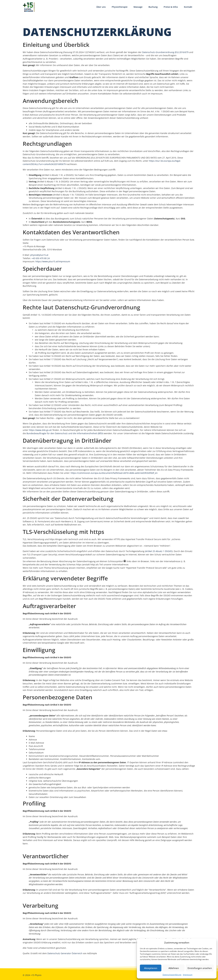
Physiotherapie (120, 7)
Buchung (153, 7)
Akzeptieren (151, 968)
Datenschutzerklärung (172, 975)
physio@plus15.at (39, 255)
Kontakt (188, 7)
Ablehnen (174, 968)
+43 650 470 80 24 (41, 258)
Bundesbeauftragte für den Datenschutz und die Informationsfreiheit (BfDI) (65, 433)
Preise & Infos (171, 7)
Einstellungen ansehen (200, 968)
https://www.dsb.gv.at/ (40, 430)
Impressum (188, 975)
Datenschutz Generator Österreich (65, 953)
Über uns (101, 7)
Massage (138, 7)
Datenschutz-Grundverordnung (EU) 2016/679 (165, 52)
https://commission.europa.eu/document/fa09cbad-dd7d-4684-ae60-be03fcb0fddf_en (114, 473)
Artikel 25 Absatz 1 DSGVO (159, 551)
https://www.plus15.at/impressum (53, 261)
